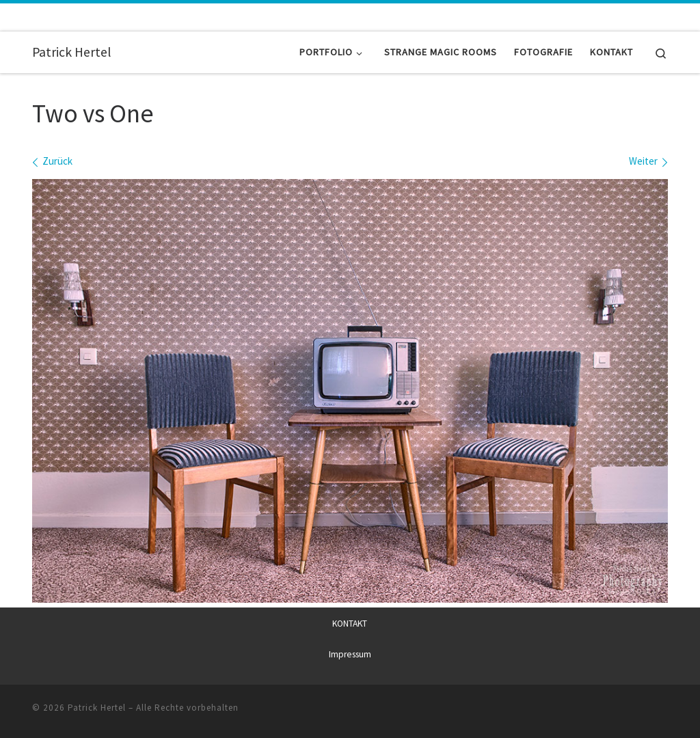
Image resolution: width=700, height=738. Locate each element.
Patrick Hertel (97, 708)
